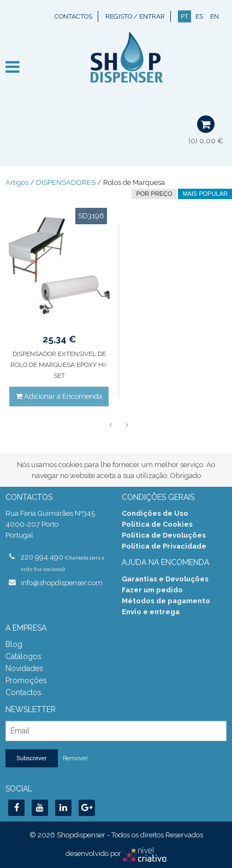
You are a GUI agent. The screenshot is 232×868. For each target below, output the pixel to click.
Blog (14, 644)
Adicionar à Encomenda (59, 396)
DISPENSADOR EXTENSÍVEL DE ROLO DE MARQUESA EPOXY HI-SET (59, 365)
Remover (75, 758)
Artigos (17, 182)
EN (215, 16)
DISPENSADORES (66, 182)
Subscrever (32, 758)
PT (185, 16)
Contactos (73, 16)
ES (199, 16)
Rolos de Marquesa (134, 182)
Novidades (24, 668)
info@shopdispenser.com (62, 583)
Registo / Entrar (135, 16)
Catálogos (23, 656)
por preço (154, 194)
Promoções (26, 680)
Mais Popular (205, 194)
